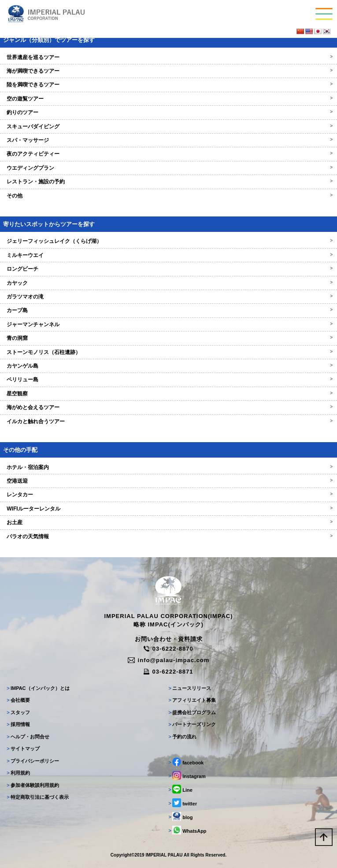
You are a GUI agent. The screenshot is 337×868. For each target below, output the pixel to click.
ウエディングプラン (168, 168)
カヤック (168, 283)
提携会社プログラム (193, 712)
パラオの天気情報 (168, 536)
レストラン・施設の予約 (168, 182)
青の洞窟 (168, 338)
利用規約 (18, 773)
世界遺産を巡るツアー (168, 57)
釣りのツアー (168, 112)
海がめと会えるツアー (168, 407)
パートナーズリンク (193, 724)
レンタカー (168, 495)
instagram (187, 775)
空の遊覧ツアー (168, 99)
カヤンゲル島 (168, 366)
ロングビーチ (168, 269)
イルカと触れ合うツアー (168, 421)
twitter (183, 803)
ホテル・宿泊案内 (168, 467)
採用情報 (18, 724)
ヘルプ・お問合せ (28, 737)
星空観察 (168, 394)
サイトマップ (23, 749)
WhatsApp (188, 830)
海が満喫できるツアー (168, 71)
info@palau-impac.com (169, 660)
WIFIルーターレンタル (168, 509)
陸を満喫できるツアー (168, 85)
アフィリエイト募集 (193, 700)
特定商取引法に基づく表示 (38, 797)
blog (181, 816)
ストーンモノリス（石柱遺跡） (168, 352)
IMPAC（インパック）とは (38, 688)
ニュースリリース (190, 688)
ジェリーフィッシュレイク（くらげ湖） (168, 241)
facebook (186, 762)
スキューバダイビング (168, 127)
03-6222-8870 (168, 649)
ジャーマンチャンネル (168, 324)
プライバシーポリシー (33, 761)
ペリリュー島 (168, 380)
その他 (168, 196)
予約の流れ (183, 737)
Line (181, 789)
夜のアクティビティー (168, 154)
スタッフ (18, 712)
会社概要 (18, 700)
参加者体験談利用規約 (33, 785)
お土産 (168, 522)
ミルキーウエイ (168, 255)
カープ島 (168, 310)
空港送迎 (168, 481)
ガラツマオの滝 (168, 297)
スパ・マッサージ (168, 140)
